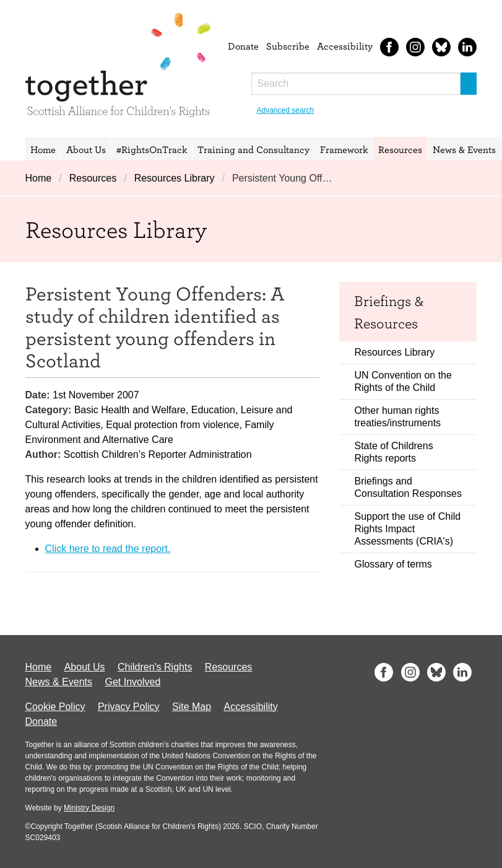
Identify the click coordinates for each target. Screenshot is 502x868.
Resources (400, 149)
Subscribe (288, 46)
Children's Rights (155, 667)
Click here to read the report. (108, 549)
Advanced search (286, 110)
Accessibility (345, 46)
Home (43, 149)
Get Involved (132, 682)
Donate (243, 46)
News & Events (464, 149)
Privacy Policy (129, 707)
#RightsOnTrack (152, 149)
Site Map (192, 707)
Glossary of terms (393, 564)
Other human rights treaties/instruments (397, 417)
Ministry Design (89, 808)
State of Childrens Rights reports (393, 452)
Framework (344, 149)
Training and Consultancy (253, 149)
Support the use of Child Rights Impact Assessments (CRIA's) (407, 529)
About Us (86, 149)
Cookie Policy (55, 707)
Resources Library (175, 178)
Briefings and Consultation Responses (408, 487)
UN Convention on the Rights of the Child (403, 381)
